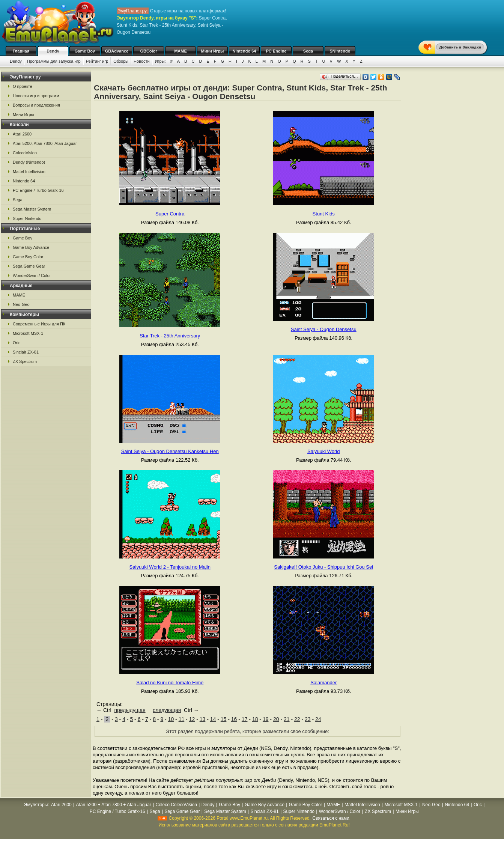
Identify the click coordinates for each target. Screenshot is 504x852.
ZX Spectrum (25, 361)
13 (203, 719)
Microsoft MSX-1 (28, 333)
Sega (308, 51)
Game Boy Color (28, 257)
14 (213, 719)
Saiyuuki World (323, 451)
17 (245, 719)
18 (255, 719)
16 (234, 719)
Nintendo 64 (244, 51)
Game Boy (85, 51)
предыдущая (130, 710)
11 (182, 719)
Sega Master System (32, 209)
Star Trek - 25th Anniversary (170, 336)
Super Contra (170, 214)
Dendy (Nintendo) (29, 162)
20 (276, 719)
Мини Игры (213, 51)
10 (171, 719)
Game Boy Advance (31, 247)
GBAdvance (117, 51)
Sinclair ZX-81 (26, 352)
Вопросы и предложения (36, 105)
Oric (17, 343)
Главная (21, 51)
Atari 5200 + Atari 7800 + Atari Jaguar (114, 805)
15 (224, 719)
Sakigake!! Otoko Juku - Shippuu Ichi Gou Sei (323, 567)
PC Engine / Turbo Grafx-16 (38, 190)
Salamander (323, 683)
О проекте (23, 86)
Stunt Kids (324, 214)
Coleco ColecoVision (176, 805)
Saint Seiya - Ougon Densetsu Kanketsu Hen (170, 451)
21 (287, 719)
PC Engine (276, 51)
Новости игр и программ (36, 96)
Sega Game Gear (29, 266)
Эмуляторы (36, 805)
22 (297, 719)
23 (308, 719)
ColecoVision (25, 153)
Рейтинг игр (97, 61)
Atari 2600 (22, 134)
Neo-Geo (21, 304)
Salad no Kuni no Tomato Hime (170, 683)
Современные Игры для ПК (39, 324)
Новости (142, 61)
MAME (181, 51)
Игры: (160, 61)
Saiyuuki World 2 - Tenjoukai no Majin (170, 567)
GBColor (148, 51)
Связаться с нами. (331, 818)
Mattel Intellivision (29, 172)
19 (266, 719)
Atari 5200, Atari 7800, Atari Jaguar (45, 143)
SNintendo (340, 51)
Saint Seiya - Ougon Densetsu (324, 329)
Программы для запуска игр (54, 61)
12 (192, 719)
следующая (167, 710)
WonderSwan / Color (32, 275)
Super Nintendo (27, 218)
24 (318, 719)
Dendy (53, 51)
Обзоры (121, 61)
